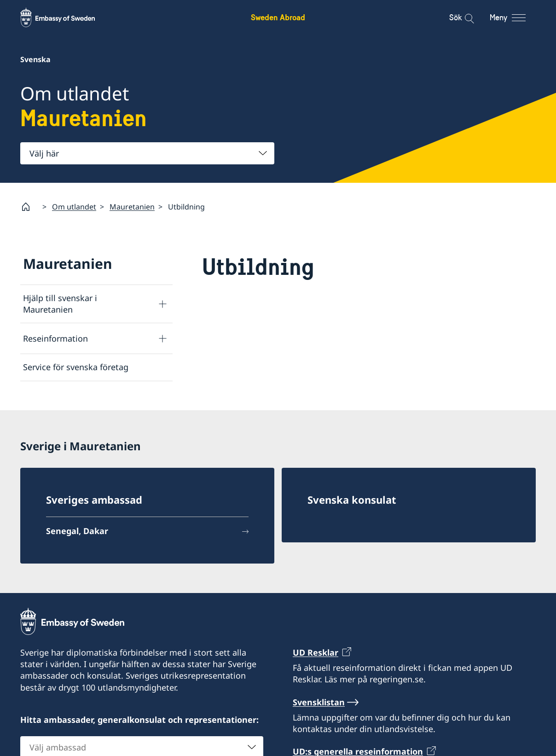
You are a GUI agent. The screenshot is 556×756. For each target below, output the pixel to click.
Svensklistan (319, 702)
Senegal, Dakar (77, 531)
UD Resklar (316, 652)
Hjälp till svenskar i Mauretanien (60, 304)
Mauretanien (132, 206)
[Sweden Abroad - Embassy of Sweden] (66, 17)
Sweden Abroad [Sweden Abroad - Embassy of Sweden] (278, 17)
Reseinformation (55, 338)
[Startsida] (29, 207)
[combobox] (147, 153)
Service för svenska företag (76, 367)
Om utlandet (74, 206)
